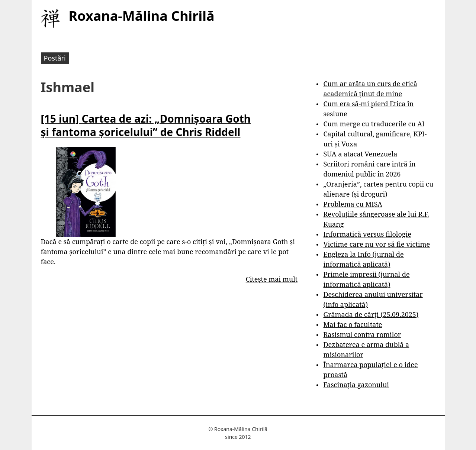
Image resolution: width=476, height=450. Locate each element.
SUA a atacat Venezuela (360, 154)
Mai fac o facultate (353, 324)
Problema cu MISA (353, 204)
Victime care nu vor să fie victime (377, 244)
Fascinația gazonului (356, 385)
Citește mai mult (272, 279)
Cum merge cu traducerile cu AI (374, 124)
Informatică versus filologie (367, 234)
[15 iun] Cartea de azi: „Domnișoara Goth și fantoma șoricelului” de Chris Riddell (146, 125)
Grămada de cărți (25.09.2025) (371, 314)
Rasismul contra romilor (362, 334)
